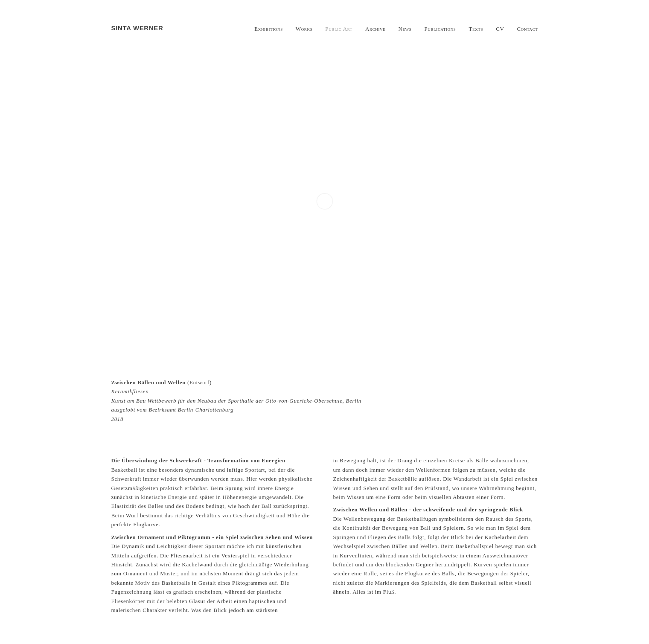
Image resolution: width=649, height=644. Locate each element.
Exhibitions (269, 29)
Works (304, 29)
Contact (528, 29)
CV (500, 29)
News (405, 29)
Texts (476, 29)
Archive (375, 29)
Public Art (339, 29)
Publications (440, 29)
